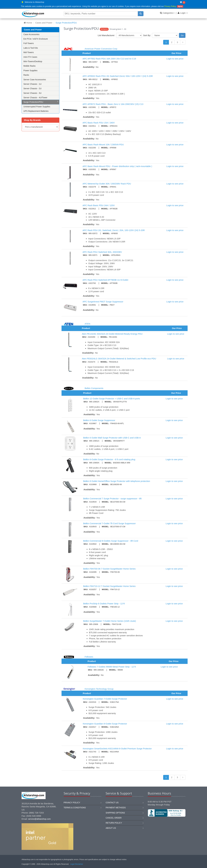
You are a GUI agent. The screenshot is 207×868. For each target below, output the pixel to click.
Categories (167, 13)
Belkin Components (94, 388)
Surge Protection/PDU (41, 102)
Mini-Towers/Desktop (33, 61)
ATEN (87, 324)
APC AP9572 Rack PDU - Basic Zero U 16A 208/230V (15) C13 (113, 104)
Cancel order (114, 818)
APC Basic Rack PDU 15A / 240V (99, 123)
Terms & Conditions (75, 808)
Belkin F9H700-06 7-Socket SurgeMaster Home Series (109, 569)
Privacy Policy (170, 6)
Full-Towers (29, 43)
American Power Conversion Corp (101, 49)
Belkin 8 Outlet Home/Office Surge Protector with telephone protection (117, 481)
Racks (26, 75)
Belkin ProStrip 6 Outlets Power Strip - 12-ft (104, 604)
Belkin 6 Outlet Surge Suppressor (99, 420)
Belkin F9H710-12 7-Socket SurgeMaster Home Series (109, 586)
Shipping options (115, 813)
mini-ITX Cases (30, 57)
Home (28, 23)
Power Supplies (30, 70)
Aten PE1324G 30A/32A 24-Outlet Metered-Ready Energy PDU (112, 334)
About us (111, 828)
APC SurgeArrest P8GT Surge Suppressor (103, 302)
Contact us (112, 803)
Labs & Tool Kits (31, 48)
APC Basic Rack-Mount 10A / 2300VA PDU (103, 144)
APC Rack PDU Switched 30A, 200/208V (102, 252)
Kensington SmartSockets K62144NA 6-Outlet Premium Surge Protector (117, 749)
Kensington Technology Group (99, 689)
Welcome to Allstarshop (34, 2)
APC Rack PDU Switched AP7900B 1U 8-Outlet (105, 280)
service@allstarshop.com (39, 819)
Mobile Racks (29, 66)
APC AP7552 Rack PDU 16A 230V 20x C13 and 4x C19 (109, 59)
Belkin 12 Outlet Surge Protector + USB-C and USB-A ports (112, 399)
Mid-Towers (29, 52)
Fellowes (89, 657)
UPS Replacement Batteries (36, 111)
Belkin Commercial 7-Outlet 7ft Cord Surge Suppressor (109, 523)
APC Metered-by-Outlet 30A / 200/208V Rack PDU (107, 184)
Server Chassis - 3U (32, 93)
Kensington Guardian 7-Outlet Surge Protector (105, 699)
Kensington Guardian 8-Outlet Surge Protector (105, 724)
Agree (180, 6)
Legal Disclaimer (77, 864)
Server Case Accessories (35, 80)
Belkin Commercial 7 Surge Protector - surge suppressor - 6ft (112, 499)
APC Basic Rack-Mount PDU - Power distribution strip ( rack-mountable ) (117, 166)
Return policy (114, 823)
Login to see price (175, 59)
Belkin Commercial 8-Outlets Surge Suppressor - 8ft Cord (111, 541)
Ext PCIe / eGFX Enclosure (36, 39)
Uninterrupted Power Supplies (37, 107)
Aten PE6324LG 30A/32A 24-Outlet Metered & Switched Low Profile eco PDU (119, 359)
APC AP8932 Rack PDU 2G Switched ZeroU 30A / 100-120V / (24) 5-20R (118, 76)
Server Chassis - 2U (32, 88)
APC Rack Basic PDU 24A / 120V (99, 205)
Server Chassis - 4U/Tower (35, 98)
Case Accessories (31, 34)
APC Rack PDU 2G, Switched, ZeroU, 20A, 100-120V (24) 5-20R (114, 230)
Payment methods (116, 808)
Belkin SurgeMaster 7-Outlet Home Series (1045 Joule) (110, 621)
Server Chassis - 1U (32, 84)
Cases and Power (44, 23)
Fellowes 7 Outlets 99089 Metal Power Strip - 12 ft (112, 667)
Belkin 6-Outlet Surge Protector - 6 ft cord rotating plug (109, 459)
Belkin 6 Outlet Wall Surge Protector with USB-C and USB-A (112, 438)
